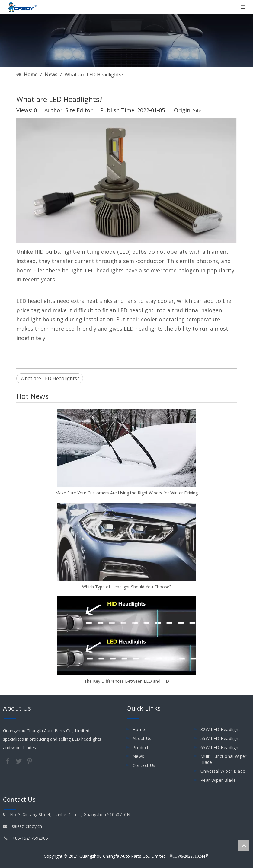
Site (197, 110)
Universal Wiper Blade (223, 771)
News (138, 756)
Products (142, 747)
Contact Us (144, 765)
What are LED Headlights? (50, 378)
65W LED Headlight (220, 747)
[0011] (126, 40)
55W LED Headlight (220, 738)
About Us (142, 738)
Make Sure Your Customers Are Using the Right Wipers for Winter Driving (126, 493)
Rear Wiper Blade (218, 780)
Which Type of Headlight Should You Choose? (127, 587)
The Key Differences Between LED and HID (127, 681)
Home (139, 729)
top (244, 845)
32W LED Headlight (220, 729)
